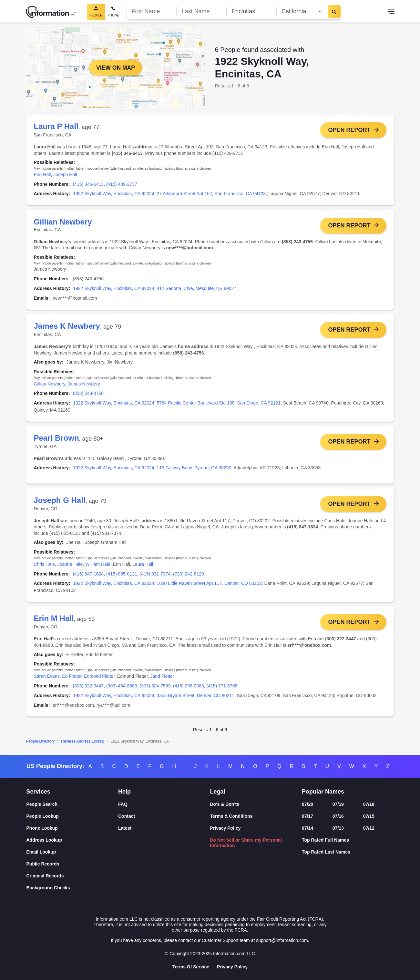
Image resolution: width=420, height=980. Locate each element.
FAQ (123, 805)
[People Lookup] (72, 817)
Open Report (349, 130)
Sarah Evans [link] (47, 679)
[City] (251, 11)
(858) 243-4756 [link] (88, 395)
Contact (127, 816)
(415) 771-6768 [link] (222, 689)
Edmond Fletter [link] (99, 679)
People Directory (41, 744)
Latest (125, 828)
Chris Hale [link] (44, 566)
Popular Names (323, 792)
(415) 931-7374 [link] (155, 576)
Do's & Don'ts (225, 805)
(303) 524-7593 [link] (155, 689)
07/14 (307, 828)
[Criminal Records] (72, 876)
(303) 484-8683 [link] (122, 689)
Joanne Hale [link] (70, 566)
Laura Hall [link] (143, 566)
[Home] (51, 12)
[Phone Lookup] (72, 829)
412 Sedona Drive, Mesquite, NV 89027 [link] (196, 289)
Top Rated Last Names (326, 852)
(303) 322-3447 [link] (88, 689)
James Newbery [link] (84, 385)
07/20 (307, 805)
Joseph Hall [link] (65, 175)
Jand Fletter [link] (162, 679)
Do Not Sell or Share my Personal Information (246, 843)
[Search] (334, 12)
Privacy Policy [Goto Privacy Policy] (232, 967)
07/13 (338, 828)
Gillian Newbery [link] (50, 385)
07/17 (307, 816)
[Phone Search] (113, 12)
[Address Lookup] (72, 840)
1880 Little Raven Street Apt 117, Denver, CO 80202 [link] (209, 585)
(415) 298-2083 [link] (189, 689)
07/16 (338, 816)
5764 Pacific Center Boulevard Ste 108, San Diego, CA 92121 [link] (219, 404)
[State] (301, 11)
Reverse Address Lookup (83, 744)
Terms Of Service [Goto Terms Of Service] (191, 967)
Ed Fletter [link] (72, 679)
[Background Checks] (72, 888)
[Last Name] (201, 11)
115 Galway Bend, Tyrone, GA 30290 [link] (194, 469)
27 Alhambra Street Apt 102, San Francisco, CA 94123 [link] (211, 194)
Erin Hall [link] (42, 175)
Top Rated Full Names (325, 840)
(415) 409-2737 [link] (122, 184)
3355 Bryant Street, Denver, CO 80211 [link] (195, 698)
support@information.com (282, 940)
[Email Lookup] (72, 852)
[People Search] (72, 805)
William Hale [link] (98, 566)
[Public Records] (72, 864)
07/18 (369, 805)
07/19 (338, 805)
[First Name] (152, 11)
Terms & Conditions (231, 816)
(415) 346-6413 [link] (88, 184)
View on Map (115, 68)
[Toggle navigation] (391, 12)
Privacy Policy (225, 828)
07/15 (369, 816)
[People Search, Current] (96, 12)
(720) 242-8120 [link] (189, 576)
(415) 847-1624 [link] (88, 576)
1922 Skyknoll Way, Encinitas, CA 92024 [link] (113, 194)
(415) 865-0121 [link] (122, 576)
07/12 (369, 828)
